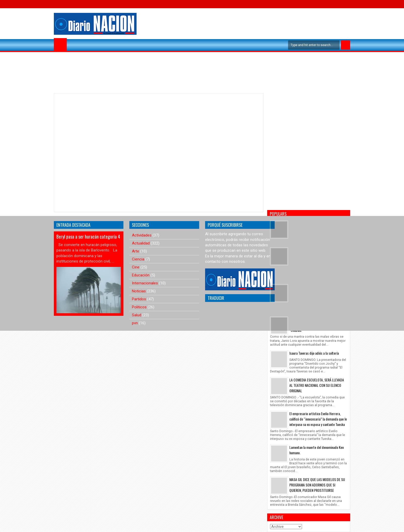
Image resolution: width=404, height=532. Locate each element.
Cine (136, 267)
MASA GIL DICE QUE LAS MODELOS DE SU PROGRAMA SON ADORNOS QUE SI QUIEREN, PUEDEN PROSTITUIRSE (317, 485)
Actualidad (141, 243)
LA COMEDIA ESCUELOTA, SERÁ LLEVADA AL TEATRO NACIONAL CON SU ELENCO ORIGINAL (317, 385)
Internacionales (145, 283)
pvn (135, 323)
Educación (141, 275)
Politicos (139, 307)
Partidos (139, 299)
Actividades (142, 235)
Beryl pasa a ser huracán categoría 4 (88, 237)
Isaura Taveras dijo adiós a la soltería (314, 353)
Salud (137, 315)
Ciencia (138, 259)
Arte (136, 251)
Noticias (139, 291)
